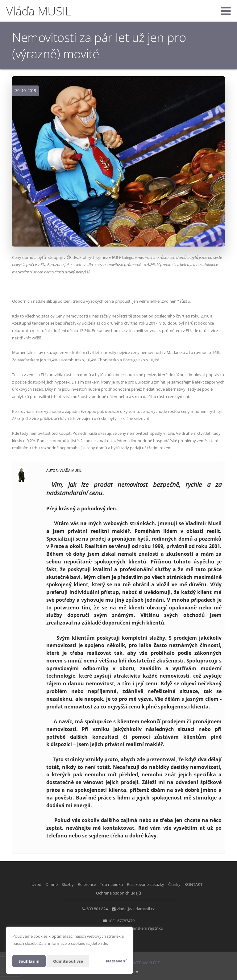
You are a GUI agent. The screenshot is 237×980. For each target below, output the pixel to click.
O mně (39, 884)
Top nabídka (111, 884)
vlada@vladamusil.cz (138, 908)
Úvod (19, 884)
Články (183, 884)
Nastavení (116, 961)
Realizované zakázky (150, 884)
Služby (59, 884)
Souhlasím (30, 961)
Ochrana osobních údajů (118, 892)
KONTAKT (206, 884)
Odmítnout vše (70, 961)
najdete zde (96, 943)
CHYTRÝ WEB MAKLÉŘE (139, 961)
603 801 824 (95, 908)
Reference (83, 884)
